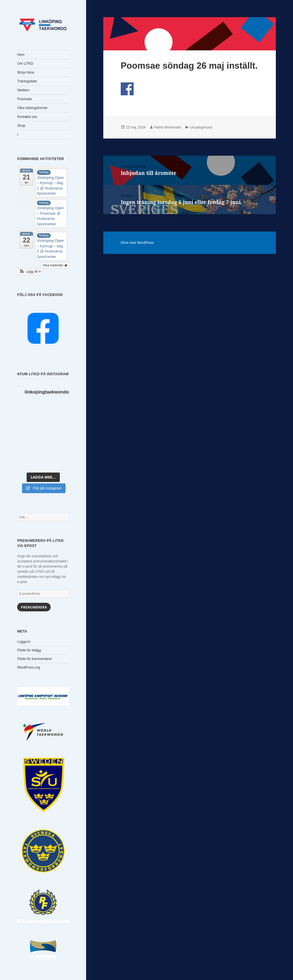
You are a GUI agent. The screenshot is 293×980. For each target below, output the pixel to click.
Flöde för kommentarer (34, 659)
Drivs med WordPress (137, 243)
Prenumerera (34, 607)
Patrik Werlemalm (168, 127)
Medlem (23, 90)
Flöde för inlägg (29, 650)
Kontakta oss (27, 117)
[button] (30, 272)
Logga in (24, 642)
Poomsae (24, 99)
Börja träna (26, 72)
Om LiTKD (25, 64)
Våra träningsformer (32, 108)
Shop (21, 126)
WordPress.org (29, 667)
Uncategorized (201, 127)
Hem (21, 55)
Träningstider (27, 81)
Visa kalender (55, 265)
